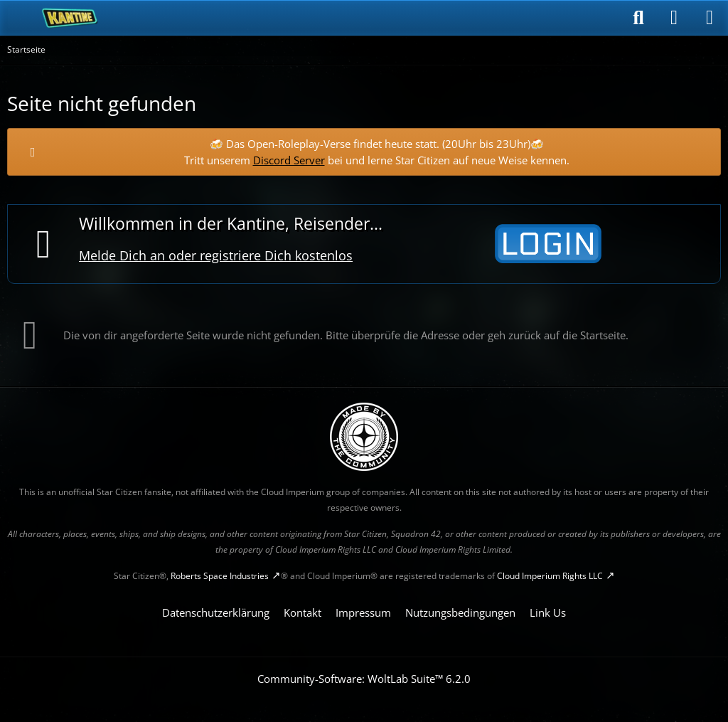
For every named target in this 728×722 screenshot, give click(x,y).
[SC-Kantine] (70, 18)
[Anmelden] (674, 18)
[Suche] (638, 18)
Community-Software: (364, 679)
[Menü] (710, 18)
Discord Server (289, 160)
